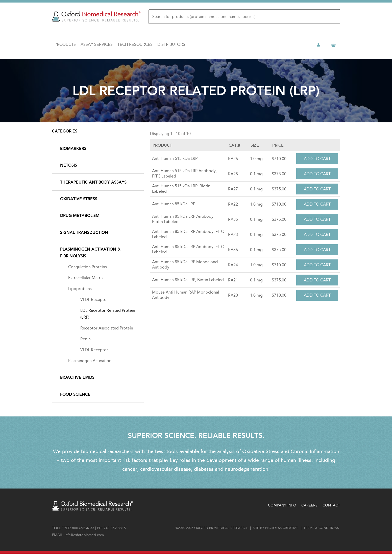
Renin (85, 339)
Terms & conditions (321, 528)
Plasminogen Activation (90, 361)
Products (65, 45)
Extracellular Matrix (86, 278)
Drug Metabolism (80, 216)
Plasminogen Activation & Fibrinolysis (90, 253)
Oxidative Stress (79, 199)
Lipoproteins (80, 289)
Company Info (282, 505)
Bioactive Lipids (77, 377)
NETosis (69, 165)
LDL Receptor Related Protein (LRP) (108, 314)
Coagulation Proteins (88, 267)
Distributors (171, 45)
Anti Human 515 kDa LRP (175, 158)
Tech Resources (135, 45)
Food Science (75, 394)
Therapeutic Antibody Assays (93, 182)
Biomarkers (73, 149)
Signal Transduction (84, 232)
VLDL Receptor (94, 300)
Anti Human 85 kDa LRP (174, 204)
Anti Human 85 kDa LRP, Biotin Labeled (188, 280)
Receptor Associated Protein (107, 328)
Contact (331, 505)
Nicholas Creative (281, 528)
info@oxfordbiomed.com (84, 535)
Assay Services (97, 45)
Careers (309, 505)
